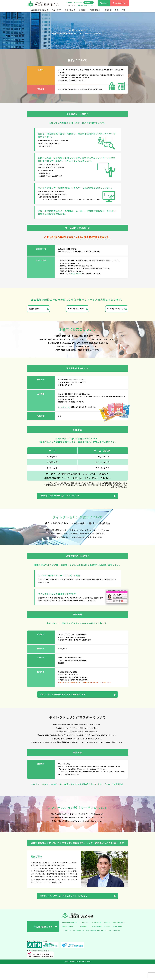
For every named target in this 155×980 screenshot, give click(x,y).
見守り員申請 (118, 943)
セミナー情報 (120, 10)
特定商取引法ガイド (43, 943)
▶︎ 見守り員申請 (78, 3)
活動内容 (82, 10)
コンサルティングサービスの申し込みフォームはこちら (76, 911)
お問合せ (107, 943)
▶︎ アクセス (69, 3)
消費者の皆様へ (95, 10)
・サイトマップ (67, 947)
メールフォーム (76, 274)
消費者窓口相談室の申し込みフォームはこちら (71, 502)
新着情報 (108, 10)
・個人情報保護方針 (78, 947)
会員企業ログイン (119, 939)
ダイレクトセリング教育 (76, 310)
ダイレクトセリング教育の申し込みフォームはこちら (75, 705)
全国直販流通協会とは (40, 10)
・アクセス (108, 947)
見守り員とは (70, 10)
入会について (57, 10)
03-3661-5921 (88, 6)
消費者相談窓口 (37, 310)
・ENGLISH (116, 947)
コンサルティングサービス (111, 310)
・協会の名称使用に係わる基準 (94, 947)
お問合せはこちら (72, 6)
